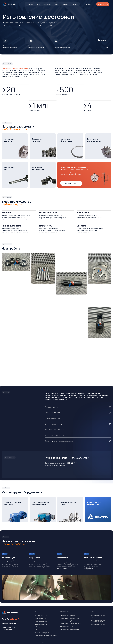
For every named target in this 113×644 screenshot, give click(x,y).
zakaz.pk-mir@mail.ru (9, 623)
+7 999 (11, 619)
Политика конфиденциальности (43, 642)
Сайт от (92, 642)
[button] (103, 4)
